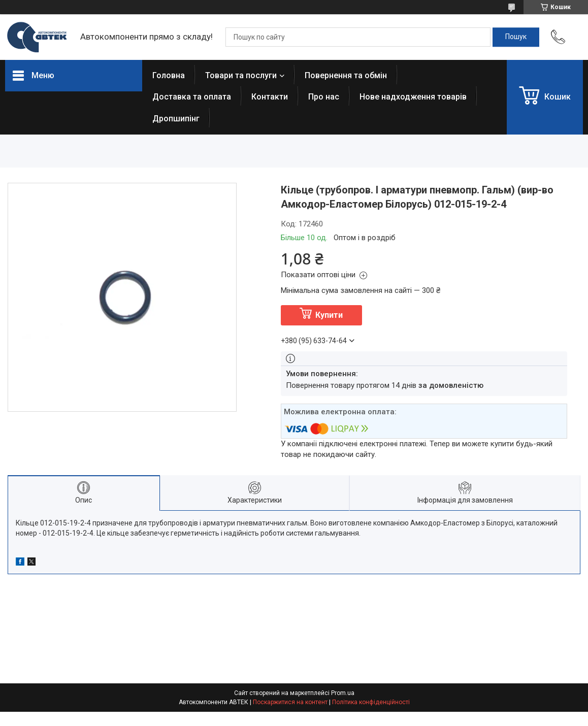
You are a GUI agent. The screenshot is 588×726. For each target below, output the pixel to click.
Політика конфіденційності (371, 702)
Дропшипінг (176, 119)
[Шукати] (516, 37)
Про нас (324, 97)
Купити (329, 315)
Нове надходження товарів (413, 97)
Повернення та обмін (346, 75)
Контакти (270, 97)
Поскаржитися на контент (290, 702)
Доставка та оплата (192, 97)
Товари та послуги (241, 75)
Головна (169, 75)
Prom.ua (343, 693)
